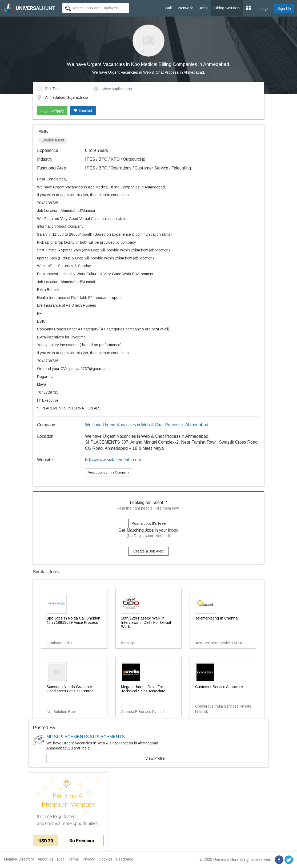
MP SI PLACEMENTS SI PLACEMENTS (86, 737)
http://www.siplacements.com (113, 460)
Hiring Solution (227, 8)
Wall (168, 8)
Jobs (203, 8)
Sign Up (284, 9)
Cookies (106, 859)
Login (265, 9)
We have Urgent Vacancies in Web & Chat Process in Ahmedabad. (149, 72)
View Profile (155, 758)
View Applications (112, 89)
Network (185, 8)
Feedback (125, 859)
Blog (61, 859)
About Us (45, 859)
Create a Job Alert (148, 551)
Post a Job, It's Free (149, 523)
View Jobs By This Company (109, 472)
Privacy (89, 859)
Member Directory (19, 859)
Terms (74, 859)
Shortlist (83, 111)
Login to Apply (52, 111)
